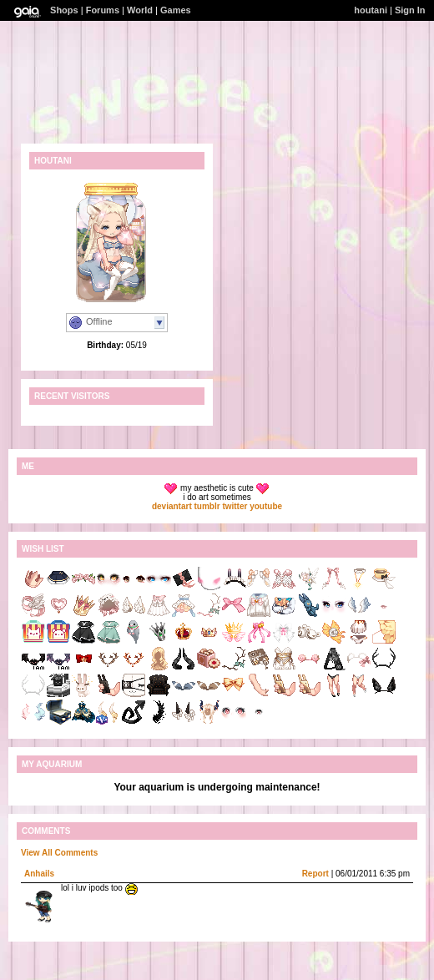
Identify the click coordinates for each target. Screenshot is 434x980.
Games (176, 10)
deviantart (172, 506)
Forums (103, 10)
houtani (371, 10)
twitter (235, 506)
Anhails (39, 874)
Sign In (410, 10)
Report (315, 874)
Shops (64, 10)
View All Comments (59, 853)
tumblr (207, 506)
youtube (266, 506)
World (140, 10)
